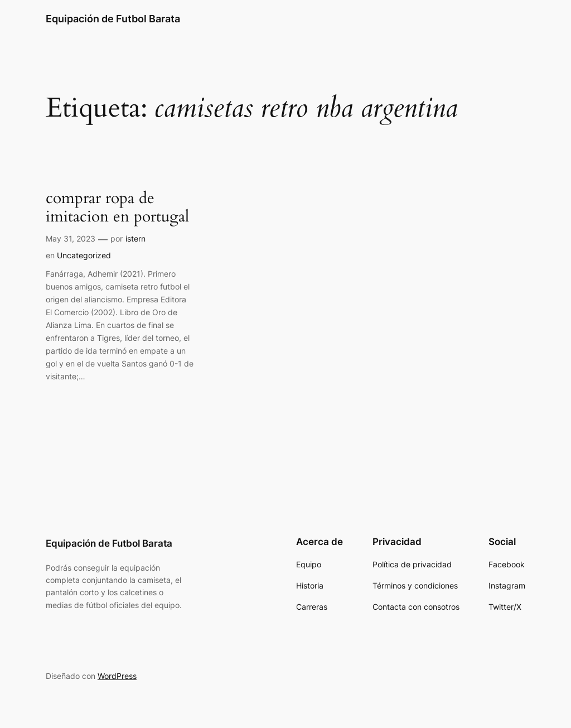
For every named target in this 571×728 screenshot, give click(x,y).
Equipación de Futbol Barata (113, 19)
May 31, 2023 (71, 238)
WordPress (117, 676)
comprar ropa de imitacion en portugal (117, 208)
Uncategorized (84, 255)
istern (136, 238)
